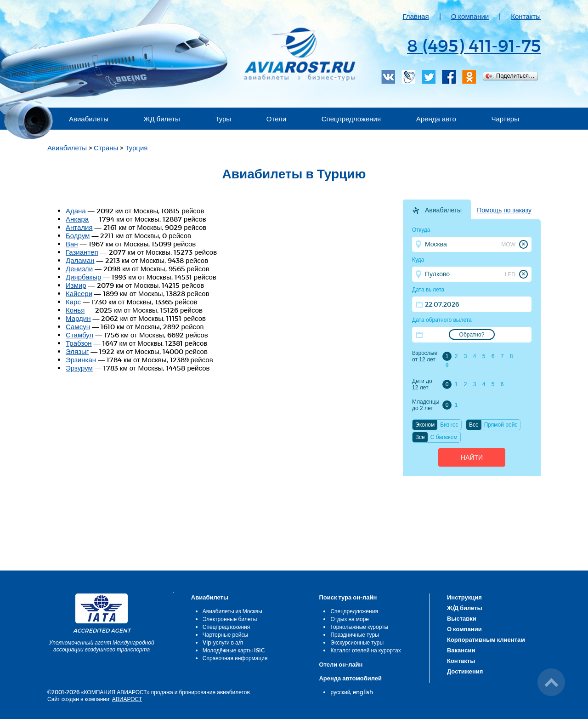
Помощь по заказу (504, 210)
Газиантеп (82, 252)
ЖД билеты (162, 119)
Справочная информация (235, 658)
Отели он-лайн (341, 664)
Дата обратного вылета (442, 320)
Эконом (425, 425)
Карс (73, 302)
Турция (136, 148)
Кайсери (79, 293)
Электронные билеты (230, 619)
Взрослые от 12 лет (425, 356)
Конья (75, 310)
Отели (276, 119)
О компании (470, 16)
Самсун (78, 326)
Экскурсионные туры (357, 642)
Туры (223, 119)
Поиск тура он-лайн (348, 597)
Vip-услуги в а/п (223, 642)
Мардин (78, 318)
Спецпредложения (351, 119)
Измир (76, 285)
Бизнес (449, 425)
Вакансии (461, 650)
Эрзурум (79, 368)
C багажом (444, 437)
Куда (418, 260)
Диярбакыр (83, 277)
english (363, 692)
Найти (472, 457)
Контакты (526, 16)
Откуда (421, 230)
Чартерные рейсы (225, 634)
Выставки (462, 618)
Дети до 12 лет (422, 384)
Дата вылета (428, 290)
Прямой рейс (501, 425)
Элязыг (77, 351)
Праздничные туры (354, 634)
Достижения (465, 671)
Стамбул (79, 335)
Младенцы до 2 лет (426, 405)
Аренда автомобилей (350, 678)
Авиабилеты (89, 119)
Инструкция (464, 597)
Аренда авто (436, 119)
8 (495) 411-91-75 (474, 45)
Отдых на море (350, 619)
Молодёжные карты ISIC (234, 650)
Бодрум (78, 235)
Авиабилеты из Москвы (232, 611)
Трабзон (79, 343)
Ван (72, 244)
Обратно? (472, 335)
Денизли (79, 268)
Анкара (77, 219)
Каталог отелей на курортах (365, 650)
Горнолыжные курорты (359, 627)
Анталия (79, 227)
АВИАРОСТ (127, 699)
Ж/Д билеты (465, 608)
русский (340, 692)
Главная (416, 16)
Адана (76, 211)
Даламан (80, 260)
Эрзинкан (81, 359)
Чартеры (505, 119)
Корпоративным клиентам (486, 639)
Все (474, 425)
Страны (106, 148)
